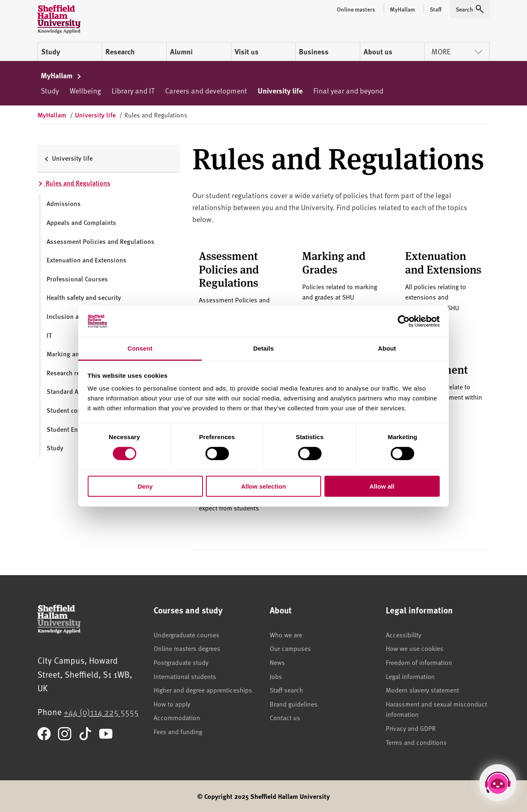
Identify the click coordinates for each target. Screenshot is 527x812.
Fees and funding (178, 731)
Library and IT (133, 90)
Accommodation (177, 717)
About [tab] (387, 348)
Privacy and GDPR (411, 728)
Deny (145, 486)
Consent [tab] (140, 348)
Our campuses (290, 648)
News (277, 662)
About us (378, 51)
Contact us (285, 717)
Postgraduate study (181, 662)
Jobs (276, 676)
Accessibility (403, 634)
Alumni (181, 51)
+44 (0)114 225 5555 (101, 712)
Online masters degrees (187, 648)
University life (280, 91)
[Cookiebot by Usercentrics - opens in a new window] (404, 321)
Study (51, 51)
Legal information (410, 676)
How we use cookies (415, 648)
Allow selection (263, 486)
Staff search (286, 690)
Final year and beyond (348, 90)
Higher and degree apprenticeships (203, 690)
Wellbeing (85, 90)
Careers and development (206, 90)
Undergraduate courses (187, 634)
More (457, 51)
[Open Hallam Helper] (498, 783)
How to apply (172, 704)
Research (120, 51)
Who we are (286, 634)
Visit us (247, 51)
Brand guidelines (294, 704)
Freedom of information (419, 662)
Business (314, 51)
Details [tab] (263, 348)
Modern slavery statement (422, 690)
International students (185, 676)
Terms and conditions (416, 742)
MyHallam (61, 75)
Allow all (382, 486)
